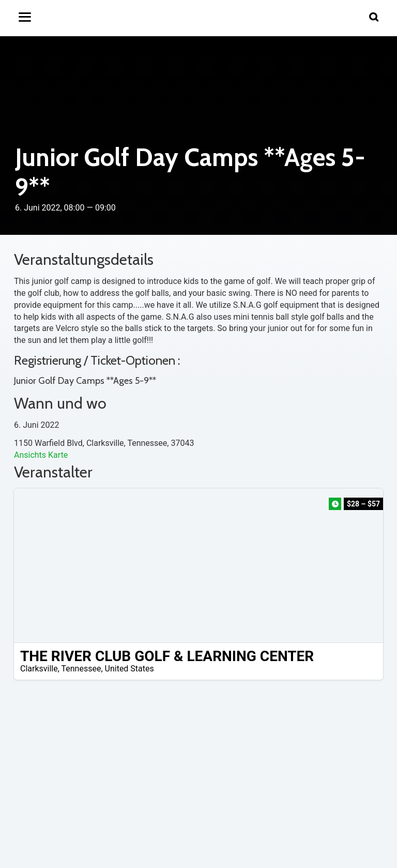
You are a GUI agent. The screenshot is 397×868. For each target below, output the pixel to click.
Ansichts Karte (41, 455)
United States (129, 669)
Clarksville (39, 669)
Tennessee (81, 669)
